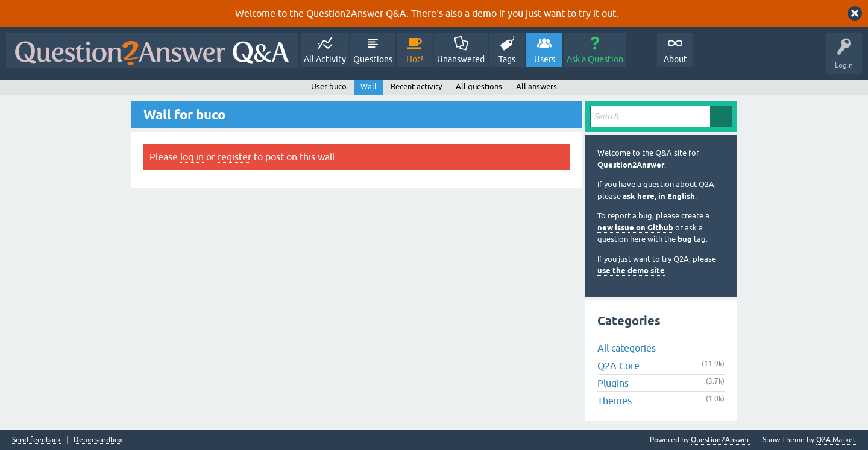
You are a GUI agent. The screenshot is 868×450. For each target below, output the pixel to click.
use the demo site (631, 271)
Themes (615, 401)
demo (484, 13)
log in (192, 157)
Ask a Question (595, 59)
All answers (536, 87)
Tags (507, 59)
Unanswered (461, 59)
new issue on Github (635, 228)
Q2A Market (836, 440)
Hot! (415, 59)
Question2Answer (631, 165)
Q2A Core (618, 366)
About (675, 59)
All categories (627, 348)
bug (685, 239)
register (234, 157)
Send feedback (36, 440)
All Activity (325, 59)
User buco (329, 87)
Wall (369, 87)
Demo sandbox (98, 440)
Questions (373, 59)
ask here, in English (659, 196)
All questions (479, 87)
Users (545, 59)
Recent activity (416, 87)
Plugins (613, 383)
